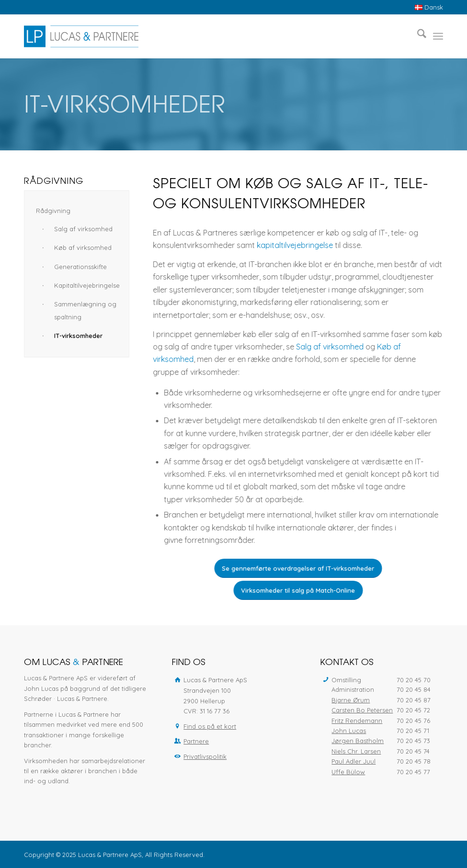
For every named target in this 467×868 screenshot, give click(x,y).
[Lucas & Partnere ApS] (81, 36)
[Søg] (417, 36)
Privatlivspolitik (205, 756)
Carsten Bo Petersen (362, 710)
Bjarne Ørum (351, 700)
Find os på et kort (210, 726)
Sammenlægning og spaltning (85, 310)
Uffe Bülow (348, 772)
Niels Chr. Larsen (356, 751)
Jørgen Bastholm (358, 741)
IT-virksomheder (78, 336)
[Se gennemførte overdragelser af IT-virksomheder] (300, 568)
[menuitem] (427, 7)
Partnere (196, 741)
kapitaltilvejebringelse (297, 245)
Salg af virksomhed (332, 347)
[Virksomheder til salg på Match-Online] (300, 590)
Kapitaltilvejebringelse (86, 285)
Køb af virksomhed (83, 248)
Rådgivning (53, 211)
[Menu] (438, 36)
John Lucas (349, 731)
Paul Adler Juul (353, 761)
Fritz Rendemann (357, 721)
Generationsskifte (80, 267)
